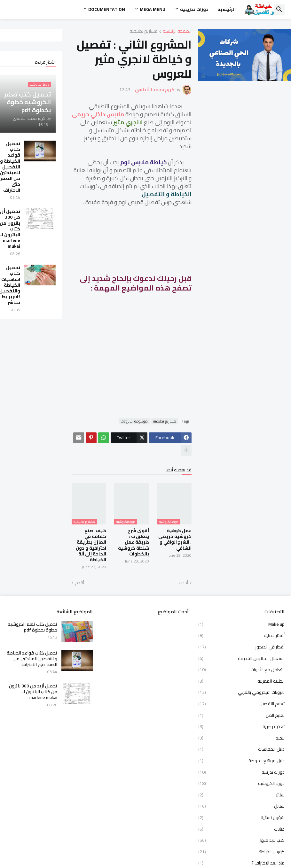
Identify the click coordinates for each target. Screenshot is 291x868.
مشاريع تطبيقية (198, 31)
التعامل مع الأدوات (241, 628)
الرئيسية (227, 9)
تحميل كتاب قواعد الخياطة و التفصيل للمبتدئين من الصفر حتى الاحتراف (26, 167)
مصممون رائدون (241, 844)
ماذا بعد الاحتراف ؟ (241, 822)
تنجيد (241, 696)
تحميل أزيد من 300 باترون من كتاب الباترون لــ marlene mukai (24, 229)
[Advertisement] (180, 337)
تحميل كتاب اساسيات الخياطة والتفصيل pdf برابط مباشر (26, 285)
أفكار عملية (241, 594)
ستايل (241, 765)
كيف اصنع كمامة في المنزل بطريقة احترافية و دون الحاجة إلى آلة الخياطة (113, 510)
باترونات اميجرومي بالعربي (241, 651)
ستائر (241, 753)
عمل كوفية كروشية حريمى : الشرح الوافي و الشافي (224, 507)
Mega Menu (153, 9)
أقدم (96, 541)
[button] (279, 10)
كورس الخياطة (241, 810)
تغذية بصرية (241, 685)
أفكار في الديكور (241, 605)
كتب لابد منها (241, 799)
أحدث (237, 541)
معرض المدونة (241, 856)
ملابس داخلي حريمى (205, 100)
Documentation (107, 9)
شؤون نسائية (241, 776)
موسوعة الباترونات (188, 404)
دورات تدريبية (194, 9)
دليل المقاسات (241, 708)
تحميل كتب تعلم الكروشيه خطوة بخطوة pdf (32, 585)
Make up (241, 583)
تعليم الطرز (241, 674)
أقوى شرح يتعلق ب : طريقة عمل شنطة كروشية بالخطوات (169, 507)
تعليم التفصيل (241, 662)
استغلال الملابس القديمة (241, 617)
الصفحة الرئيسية (231, 31)
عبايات (241, 787)
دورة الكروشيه (241, 742)
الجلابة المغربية (241, 639)
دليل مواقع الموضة (241, 719)
